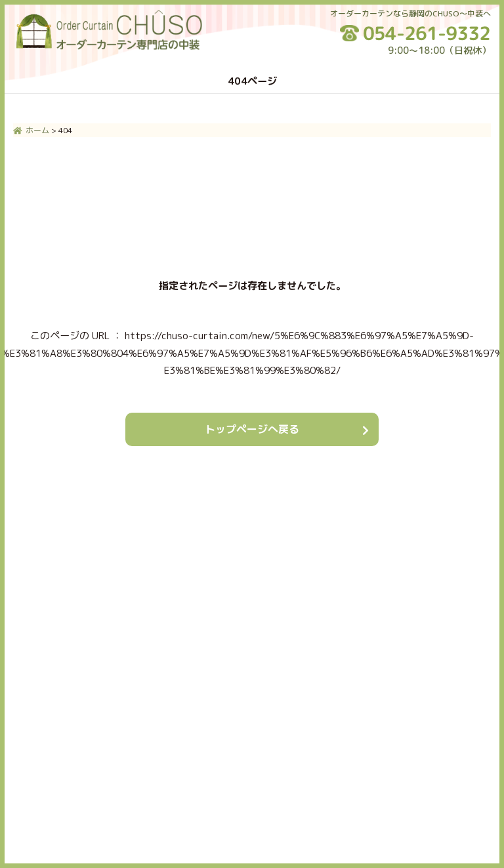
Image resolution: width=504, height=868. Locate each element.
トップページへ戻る (252, 429)
